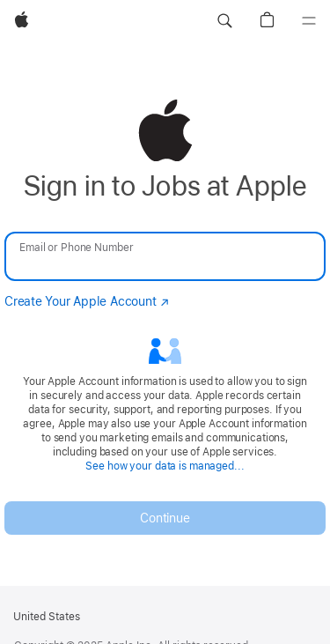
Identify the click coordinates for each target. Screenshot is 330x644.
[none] (165, 317)
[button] (224, 21)
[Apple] (22, 21)
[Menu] (309, 21)
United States (47, 617)
